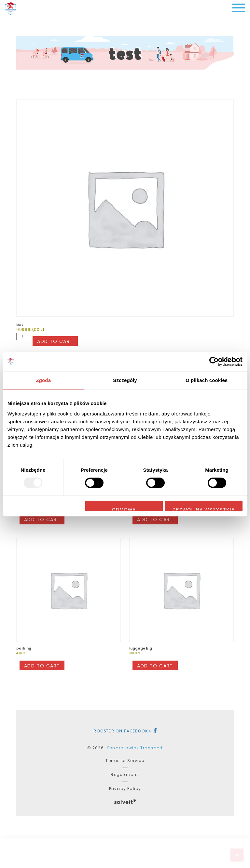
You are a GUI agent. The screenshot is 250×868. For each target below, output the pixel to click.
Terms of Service (125, 761)
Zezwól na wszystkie (204, 509)
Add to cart (55, 341)
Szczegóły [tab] (125, 380)
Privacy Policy (125, 789)
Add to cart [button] (42, 519)
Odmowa (124, 509)
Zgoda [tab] (44, 380)
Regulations (125, 775)
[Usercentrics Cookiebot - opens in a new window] (214, 362)
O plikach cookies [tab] (207, 380)
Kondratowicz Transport (135, 748)
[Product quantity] (22, 336)
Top (237, 855)
